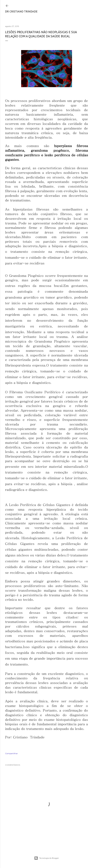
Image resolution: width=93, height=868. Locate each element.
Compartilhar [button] (11, 753)
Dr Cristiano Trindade (21, 11)
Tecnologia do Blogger (46, 858)
